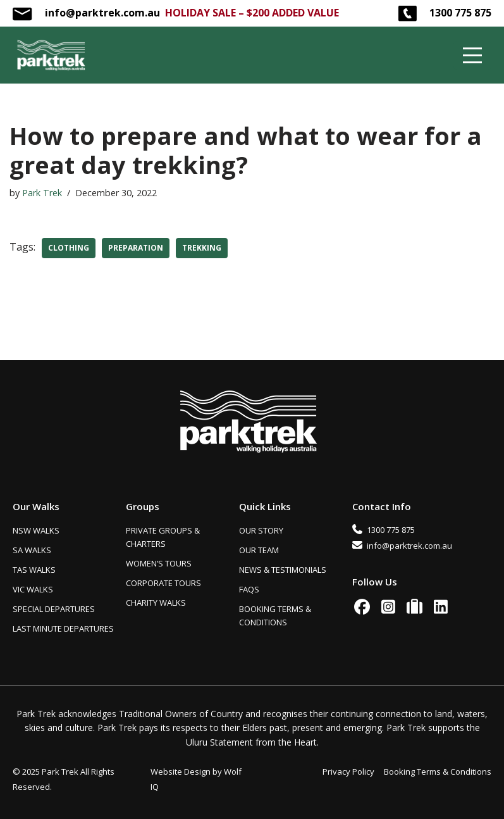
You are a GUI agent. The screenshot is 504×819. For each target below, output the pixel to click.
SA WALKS (32, 550)
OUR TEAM (259, 550)
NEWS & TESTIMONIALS (283, 570)
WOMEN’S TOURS (159, 563)
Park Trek (42, 193)
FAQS (249, 589)
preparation (136, 248)
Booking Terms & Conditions (438, 772)
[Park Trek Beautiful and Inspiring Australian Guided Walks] (51, 55)
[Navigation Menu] (472, 55)
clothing (69, 248)
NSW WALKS (36, 530)
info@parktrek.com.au (102, 13)
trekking (202, 248)
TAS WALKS (34, 570)
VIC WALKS (33, 589)
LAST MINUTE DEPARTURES (63, 628)
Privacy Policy (348, 772)
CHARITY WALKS (156, 603)
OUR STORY (261, 530)
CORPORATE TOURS (163, 583)
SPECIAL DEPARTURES (54, 609)
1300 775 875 (460, 13)
